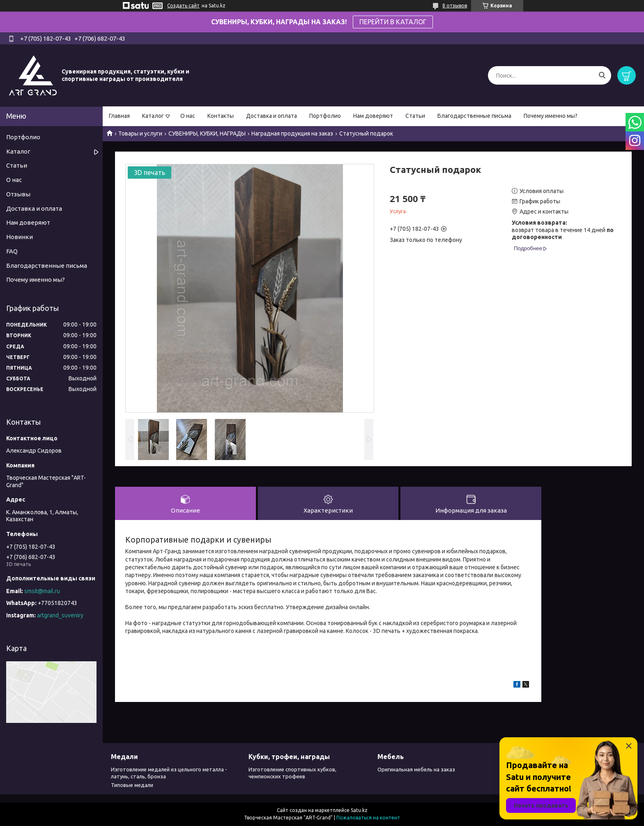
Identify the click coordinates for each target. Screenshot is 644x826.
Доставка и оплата (271, 116)
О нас (188, 116)
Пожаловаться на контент (368, 818)
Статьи (415, 116)
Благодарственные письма (474, 116)
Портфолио (325, 116)
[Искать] (602, 75)
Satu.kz (359, 811)
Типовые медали (132, 785)
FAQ (12, 251)
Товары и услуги (140, 133)
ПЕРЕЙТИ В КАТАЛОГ (393, 22)
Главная (119, 116)
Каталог (153, 116)
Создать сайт (183, 6)
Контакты (221, 116)
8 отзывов (455, 6)
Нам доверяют (373, 116)
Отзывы (18, 194)
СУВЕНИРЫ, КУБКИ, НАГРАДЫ (207, 133)
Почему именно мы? (551, 116)
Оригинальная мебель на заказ (416, 770)
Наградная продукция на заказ (292, 133)
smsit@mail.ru (42, 591)
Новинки (20, 237)
